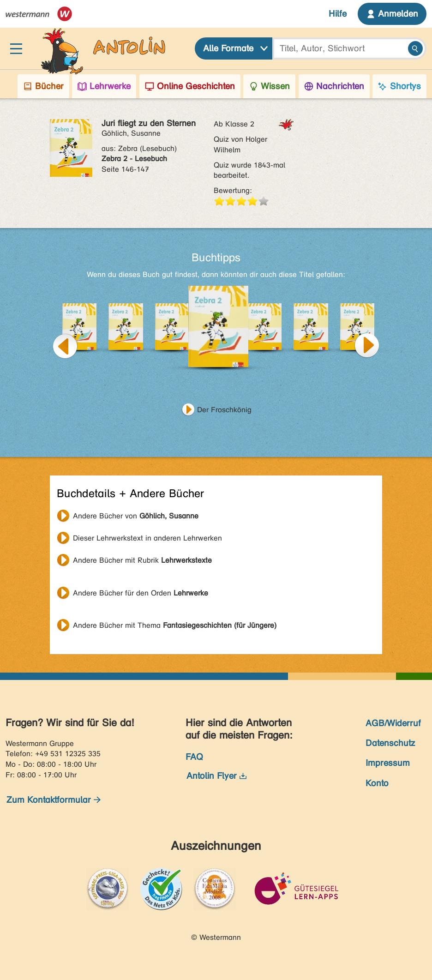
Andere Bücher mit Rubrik (142, 560)
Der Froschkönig (224, 410)
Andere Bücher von (136, 516)
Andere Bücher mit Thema (175, 625)
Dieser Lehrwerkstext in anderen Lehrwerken (147, 538)
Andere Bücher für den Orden (141, 593)
